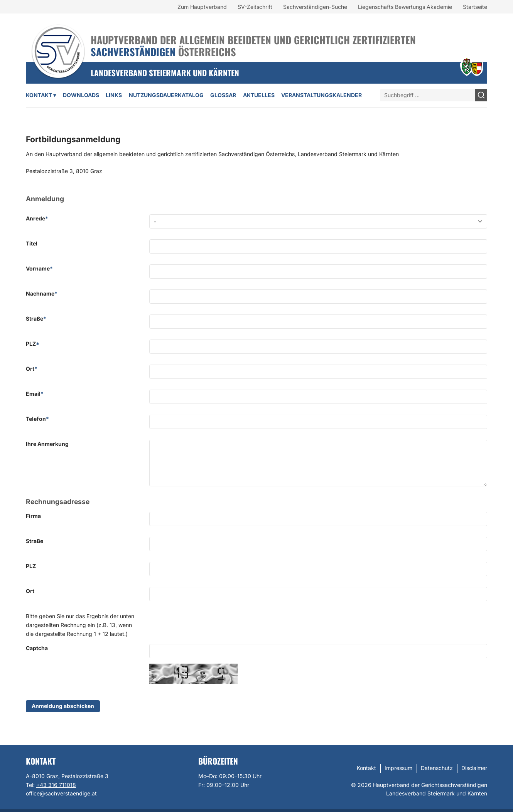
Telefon (37, 419)
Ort (32, 369)
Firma (33, 516)
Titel (32, 243)
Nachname (42, 293)
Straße (36, 319)
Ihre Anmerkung (47, 444)
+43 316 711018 (56, 785)
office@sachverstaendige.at (61, 793)
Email (35, 394)
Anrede (37, 218)
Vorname (39, 268)
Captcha (37, 648)
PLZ (33, 344)
